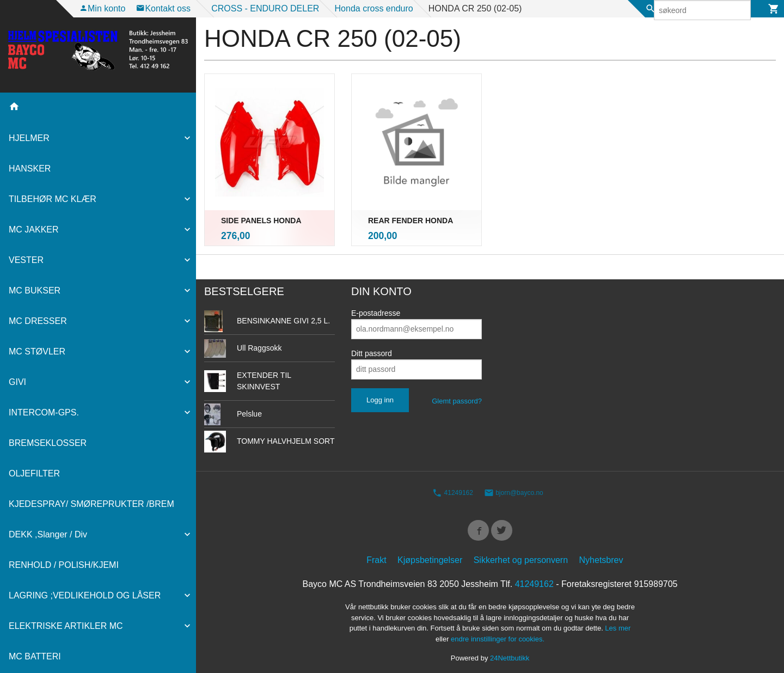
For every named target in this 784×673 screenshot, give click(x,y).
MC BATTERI (35, 656)
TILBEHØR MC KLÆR (53, 199)
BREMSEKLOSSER (48, 443)
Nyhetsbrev (601, 553)
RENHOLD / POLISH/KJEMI (64, 565)
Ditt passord (372, 343)
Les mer (618, 621)
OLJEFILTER (34, 473)
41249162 (453, 483)
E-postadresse (376, 303)
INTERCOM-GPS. (44, 412)
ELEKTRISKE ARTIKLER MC (66, 626)
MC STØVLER (37, 351)
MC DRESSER (38, 321)
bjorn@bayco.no (514, 483)
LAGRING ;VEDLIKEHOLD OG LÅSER (85, 595)
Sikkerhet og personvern (521, 553)
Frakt (376, 553)
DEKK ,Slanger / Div (48, 534)
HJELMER (29, 138)
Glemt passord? (457, 391)
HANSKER (30, 169)
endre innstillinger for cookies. (498, 632)
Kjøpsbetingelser (430, 553)
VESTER (26, 260)
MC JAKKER (34, 230)
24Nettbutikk (510, 651)
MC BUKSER (35, 290)
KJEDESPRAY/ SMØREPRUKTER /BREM (91, 504)
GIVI (17, 382)
